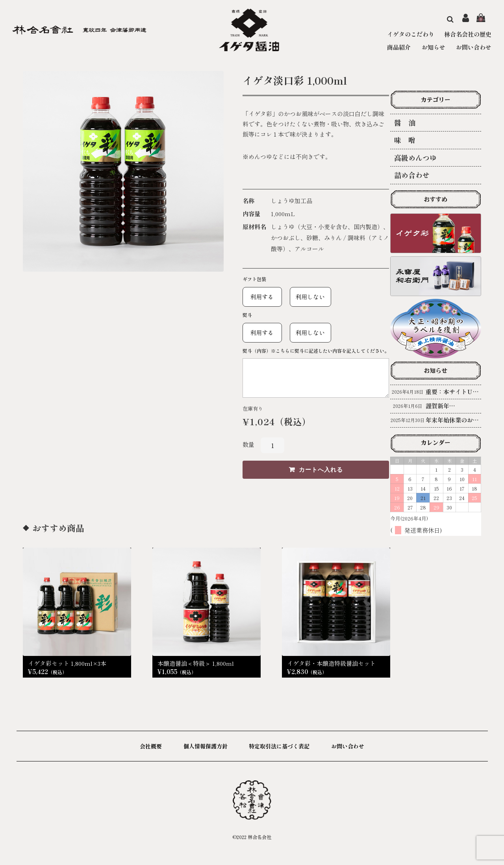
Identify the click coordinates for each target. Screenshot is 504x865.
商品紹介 (399, 47)
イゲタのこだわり (411, 34)
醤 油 (405, 122)
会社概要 (151, 746)
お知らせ (434, 47)
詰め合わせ (412, 175)
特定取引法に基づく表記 (279, 746)
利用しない (308, 297)
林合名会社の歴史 (468, 34)
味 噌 (405, 140)
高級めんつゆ (415, 157)
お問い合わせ (474, 47)
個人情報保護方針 (206, 746)
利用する (259, 297)
